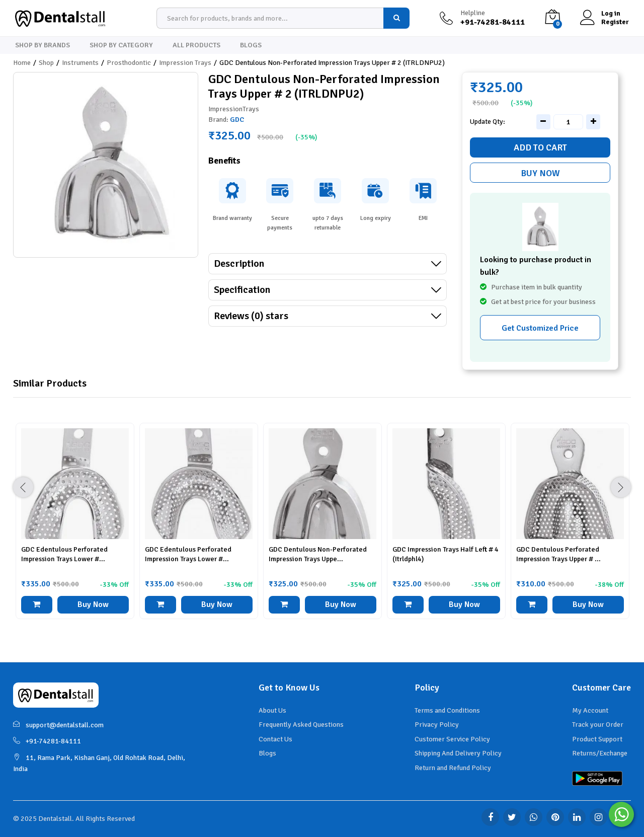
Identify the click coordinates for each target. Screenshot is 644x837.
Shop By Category (121, 45)
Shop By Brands (43, 45)
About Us (272, 710)
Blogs (251, 45)
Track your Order (598, 725)
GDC (237, 120)
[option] (75, 528)
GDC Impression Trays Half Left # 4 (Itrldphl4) (446, 554)
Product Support (597, 739)
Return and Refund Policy (453, 768)
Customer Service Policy (452, 739)
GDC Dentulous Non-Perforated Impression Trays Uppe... (318, 554)
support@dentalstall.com (58, 725)
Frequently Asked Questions (301, 725)
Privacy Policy (437, 725)
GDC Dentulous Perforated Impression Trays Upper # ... (558, 554)
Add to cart (540, 147)
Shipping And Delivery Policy (458, 753)
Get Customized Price (540, 328)
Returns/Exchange (600, 753)
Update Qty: (488, 122)
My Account (590, 710)
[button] (37, 605)
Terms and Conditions (447, 710)
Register (615, 22)
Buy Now (540, 173)
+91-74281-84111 (47, 741)
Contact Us (275, 739)
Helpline (473, 13)
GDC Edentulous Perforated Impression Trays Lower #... (64, 554)
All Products (196, 45)
